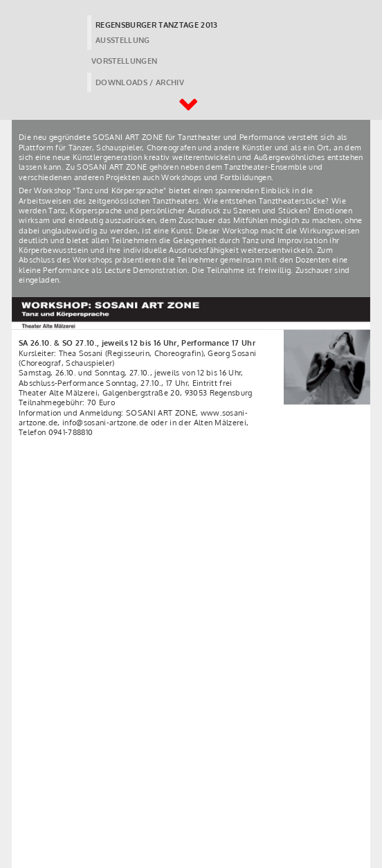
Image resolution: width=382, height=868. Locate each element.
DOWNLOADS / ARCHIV (140, 82)
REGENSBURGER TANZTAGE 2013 (157, 25)
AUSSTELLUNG (123, 40)
